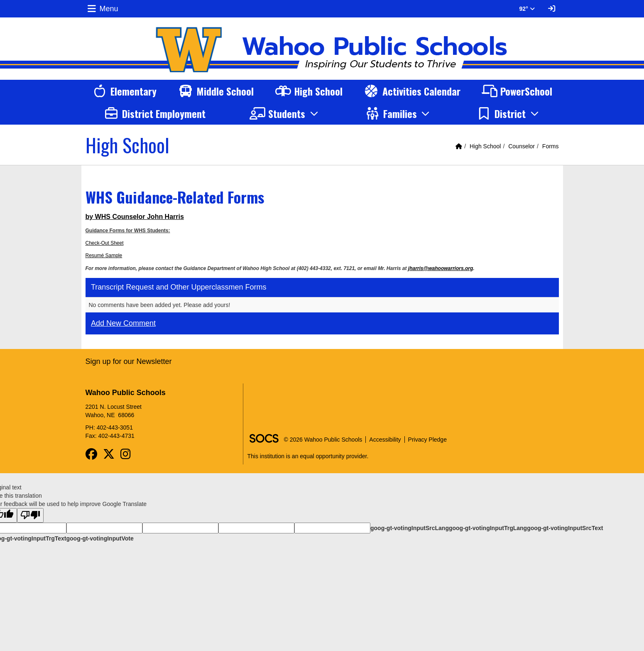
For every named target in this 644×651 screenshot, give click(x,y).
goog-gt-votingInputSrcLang (410, 528)
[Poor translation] (30, 515)
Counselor (522, 146)
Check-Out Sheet (105, 243)
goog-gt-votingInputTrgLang (488, 528)
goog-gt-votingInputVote (100, 538)
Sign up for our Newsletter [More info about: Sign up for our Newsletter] (129, 361)
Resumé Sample (104, 255)
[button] (285, 113)
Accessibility (385, 440)
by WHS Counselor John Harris (135, 217)
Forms (551, 146)
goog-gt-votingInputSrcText (565, 528)
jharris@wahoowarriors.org (441, 268)
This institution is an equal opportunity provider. (308, 456)
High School (485, 146)
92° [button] (527, 9)
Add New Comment (123, 323)
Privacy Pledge (427, 440)
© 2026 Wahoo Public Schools (323, 440)
